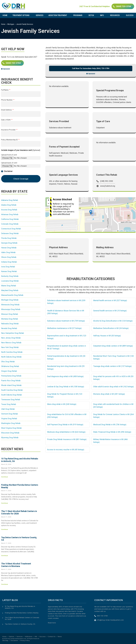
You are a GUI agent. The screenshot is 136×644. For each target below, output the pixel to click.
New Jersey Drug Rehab (11, 338)
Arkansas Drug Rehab (10, 214)
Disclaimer (14, 640)
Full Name (5, 90)
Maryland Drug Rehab (10, 290)
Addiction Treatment (58, 15)
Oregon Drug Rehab (9, 371)
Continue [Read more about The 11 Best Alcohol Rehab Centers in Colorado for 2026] (5, 529)
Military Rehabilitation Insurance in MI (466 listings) (110, 441)
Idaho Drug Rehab (8, 252)
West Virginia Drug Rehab (11, 428)
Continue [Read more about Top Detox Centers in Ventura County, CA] (5, 556)
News (60, 637)
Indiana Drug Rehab (9, 262)
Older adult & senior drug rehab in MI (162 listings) (113, 387)
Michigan (11, 24)
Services (40, 15)
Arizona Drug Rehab (9, 210)
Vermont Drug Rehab (10, 414)
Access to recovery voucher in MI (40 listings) (66, 450)
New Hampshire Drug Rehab (13, 333)
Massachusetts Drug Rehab (12, 295)
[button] (91, 212)
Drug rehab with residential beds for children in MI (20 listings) (113, 406)
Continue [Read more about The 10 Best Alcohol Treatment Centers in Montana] (5, 584)
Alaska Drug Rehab (9, 205)
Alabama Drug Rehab (10, 200)
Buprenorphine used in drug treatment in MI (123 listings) (67, 337)
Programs (78, 15)
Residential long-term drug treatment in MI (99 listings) (66, 368)
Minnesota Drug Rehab (10, 305)
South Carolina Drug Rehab (12, 390)
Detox (92, 15)
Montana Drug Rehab (10, 319)
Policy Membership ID (10, 140)
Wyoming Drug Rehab (10, 438)
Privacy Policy (25, 640)
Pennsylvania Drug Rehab (11, 376)
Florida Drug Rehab (9, 238)
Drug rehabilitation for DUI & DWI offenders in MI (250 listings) (67, 416)
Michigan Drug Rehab (10, 300)
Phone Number (7, 100)
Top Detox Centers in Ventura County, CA (20, 624)
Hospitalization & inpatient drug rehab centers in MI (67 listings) (66, 347)
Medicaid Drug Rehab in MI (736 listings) (110, 425)
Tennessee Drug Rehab (11, 400)
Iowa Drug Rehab (8, 267)
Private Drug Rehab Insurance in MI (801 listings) (67, 439)
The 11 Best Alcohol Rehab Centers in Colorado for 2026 (22, 618)
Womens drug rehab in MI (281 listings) (109, 394)
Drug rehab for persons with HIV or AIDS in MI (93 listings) (113, 378)
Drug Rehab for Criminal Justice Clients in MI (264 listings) (113, 416)
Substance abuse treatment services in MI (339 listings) (66, 302)
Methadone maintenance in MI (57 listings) (64, 328)
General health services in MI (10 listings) (110, 311)
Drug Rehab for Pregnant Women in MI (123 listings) (65, 395)
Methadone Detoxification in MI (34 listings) (111, 328)
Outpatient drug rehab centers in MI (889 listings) (113, 346)
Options (12, 637)
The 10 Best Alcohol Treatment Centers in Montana (16, 565)
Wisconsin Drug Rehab (10, 433)
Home (5, 15)
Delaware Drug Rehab (10, 233)
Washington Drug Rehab (11, 423)
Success (130, 15)
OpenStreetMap (130, 231)
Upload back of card (9, 163)
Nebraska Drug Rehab (10, 324)
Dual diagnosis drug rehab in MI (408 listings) (65, 376)
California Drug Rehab (10, 219)
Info (103, 15)
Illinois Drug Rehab (9, 257)
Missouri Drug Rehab (10, 314)
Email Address (7, 110)
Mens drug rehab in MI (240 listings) (62, 404)
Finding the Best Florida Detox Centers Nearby (22, 613)
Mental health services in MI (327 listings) (110, 300)
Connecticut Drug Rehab (11, 229)
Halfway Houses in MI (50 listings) (107, 336)
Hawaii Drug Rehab (9, 248)
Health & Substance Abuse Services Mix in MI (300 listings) (66, 312)
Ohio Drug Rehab (8, 362)
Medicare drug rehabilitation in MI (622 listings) (66, 432)
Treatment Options (21, 15)
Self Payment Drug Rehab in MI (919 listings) (65, 425)
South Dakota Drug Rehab (11, 395)
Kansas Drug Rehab (9, 271)
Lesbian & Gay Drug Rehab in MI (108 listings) (66, 387)
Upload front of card (9, 155)
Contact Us (52, 637)
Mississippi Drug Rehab (11, 309)
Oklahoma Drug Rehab (10, 366)
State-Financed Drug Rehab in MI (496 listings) (112, 432)
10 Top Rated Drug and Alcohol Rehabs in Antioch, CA (20, 607)
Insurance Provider (9, 130)
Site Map (5, 640)
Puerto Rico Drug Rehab (11, 381)
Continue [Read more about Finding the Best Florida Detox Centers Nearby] (5, 503)
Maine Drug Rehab (9, 286)
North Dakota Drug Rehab (11, 357)
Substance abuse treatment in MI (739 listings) (66, 321)
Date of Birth (6, 120)
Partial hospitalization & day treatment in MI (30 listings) (66, 357)
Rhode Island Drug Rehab (11, 385)
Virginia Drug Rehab (9, 419)
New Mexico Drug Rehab (11, 343)
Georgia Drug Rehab (9, 243)
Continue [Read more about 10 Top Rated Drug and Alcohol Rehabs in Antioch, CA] (5, 477)
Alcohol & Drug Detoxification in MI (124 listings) (113, 321)
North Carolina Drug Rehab (12, 352)
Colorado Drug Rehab (10, 224)
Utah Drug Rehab (8, 409)
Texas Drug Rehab (9, 404)
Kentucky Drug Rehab (10, 276)
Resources (115, 15)
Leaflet (120, 231)
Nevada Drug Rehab (9, 328)
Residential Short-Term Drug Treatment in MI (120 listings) (113, 357)
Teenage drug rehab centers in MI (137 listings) (112, 366)
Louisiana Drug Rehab (10, 281)
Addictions (29, 637)
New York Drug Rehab (10, 347)
